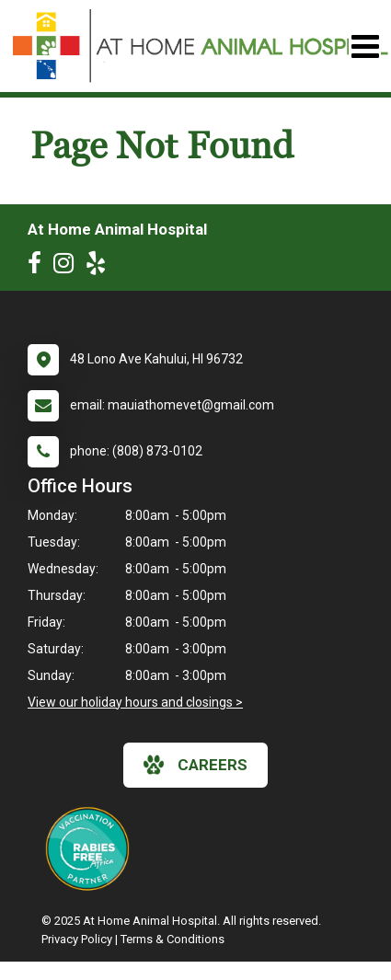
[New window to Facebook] (39, 267)
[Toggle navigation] (365, 46)
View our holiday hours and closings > (135, 702)
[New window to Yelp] (100, 267)
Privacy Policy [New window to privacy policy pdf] (77, 939)
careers (195, 765)
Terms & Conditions (172, 939)
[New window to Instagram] (68, 267)
